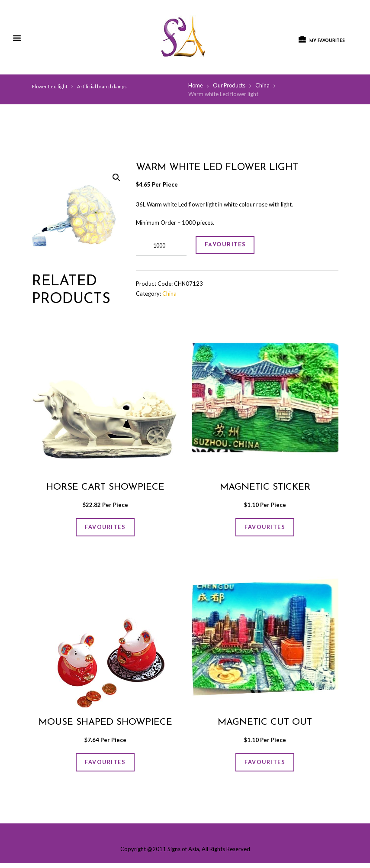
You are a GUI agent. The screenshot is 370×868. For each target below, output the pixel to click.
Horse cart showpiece (105, 488)
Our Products (230, 86)
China (265, 86)
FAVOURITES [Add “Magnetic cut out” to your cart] (265, 766)
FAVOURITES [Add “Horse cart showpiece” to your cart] (105, 528)
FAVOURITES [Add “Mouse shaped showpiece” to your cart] (105, 766)
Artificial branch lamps (102, 86)
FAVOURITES (229, 246)
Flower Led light (50, 86)
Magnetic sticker (265, 488)
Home (196, 86)
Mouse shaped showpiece (105, 725)
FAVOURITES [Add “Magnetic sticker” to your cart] (265, 528)
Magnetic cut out (265, 725)
